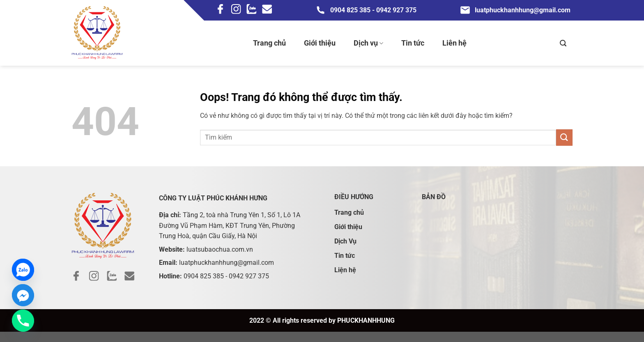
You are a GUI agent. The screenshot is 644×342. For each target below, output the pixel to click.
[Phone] (23, 321)
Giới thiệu (320, 43)
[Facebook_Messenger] (23, 295)
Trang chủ (269, 43)
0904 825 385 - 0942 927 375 (366, 10)
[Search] (563, 43)
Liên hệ (454, 43)
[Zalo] (23, 270)
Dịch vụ (368, 43)
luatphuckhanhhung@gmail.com (515, 10)
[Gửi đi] (564, 137)
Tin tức (413, 43)
